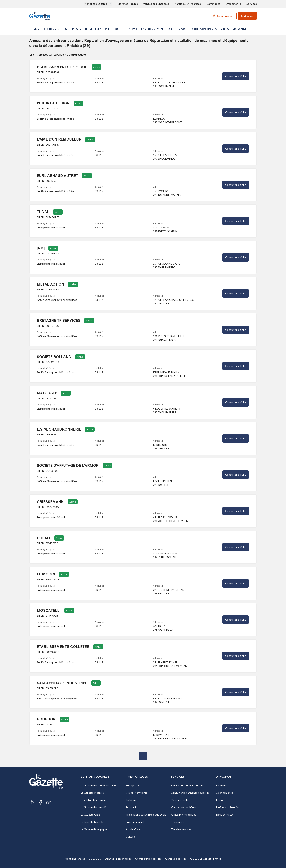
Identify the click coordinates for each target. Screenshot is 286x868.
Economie (130, 29)
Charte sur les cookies (148, 859)
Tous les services (181, 829)
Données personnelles (118, 859)
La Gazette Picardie (92, 793)
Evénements (233, 4)
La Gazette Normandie (94, 807)
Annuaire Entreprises (188, 4)
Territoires (93, 29)
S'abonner (247, 16)
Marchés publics (180, 800)
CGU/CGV (95, 859)
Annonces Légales (96, 4)
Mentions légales (75, 859)
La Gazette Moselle (92, 822)
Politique (112, 29)
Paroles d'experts (203, 29)
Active (96, 67)
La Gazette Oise (90, 815)
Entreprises (72, 29)
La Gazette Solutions (229, 807)
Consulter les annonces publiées (190, 793)
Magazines (240, 29)
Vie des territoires (137, 793)
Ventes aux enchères (183, 807)
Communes (213, 4)
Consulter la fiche (236, 76)
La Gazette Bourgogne (94, 829)
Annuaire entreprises (183, 815)
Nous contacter (225, 815)
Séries (225, 29)
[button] (35, 29)
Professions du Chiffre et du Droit (146, 815)
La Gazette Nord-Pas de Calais (99, 785)
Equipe (220, 800)
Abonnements (225, 793)
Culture (130, 836)
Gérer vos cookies (176, 859)
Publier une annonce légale (187, 785)
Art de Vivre (177, 29)
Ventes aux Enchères (156, 4)
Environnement (153, 29)
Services (252, 4)
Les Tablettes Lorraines (95, 800)
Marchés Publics (128, 4)
